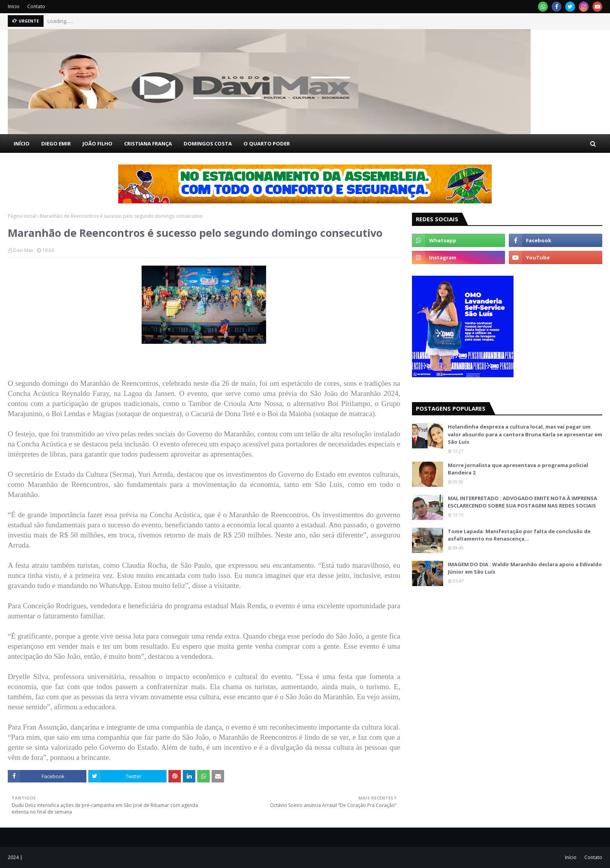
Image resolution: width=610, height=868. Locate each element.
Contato (36, 6)
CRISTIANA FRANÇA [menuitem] (148, 143)
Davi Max (23, 250)
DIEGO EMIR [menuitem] (56, 143)
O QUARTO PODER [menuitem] (267, 143)
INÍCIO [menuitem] (22, 143)
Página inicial (22, 216)
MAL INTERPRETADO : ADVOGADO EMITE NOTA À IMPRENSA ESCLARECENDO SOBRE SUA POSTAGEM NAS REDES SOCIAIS (522, 502)
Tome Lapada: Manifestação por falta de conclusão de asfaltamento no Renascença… (519, 535)
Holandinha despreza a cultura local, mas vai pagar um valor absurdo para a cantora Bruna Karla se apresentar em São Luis (525, 434)
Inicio (14, 6)
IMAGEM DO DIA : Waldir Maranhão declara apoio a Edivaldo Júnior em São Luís (525, 568)
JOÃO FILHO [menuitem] (97, 143)
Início (571, 857)
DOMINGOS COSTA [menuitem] (208, 143)
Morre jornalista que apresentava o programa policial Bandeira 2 (518, 469)
